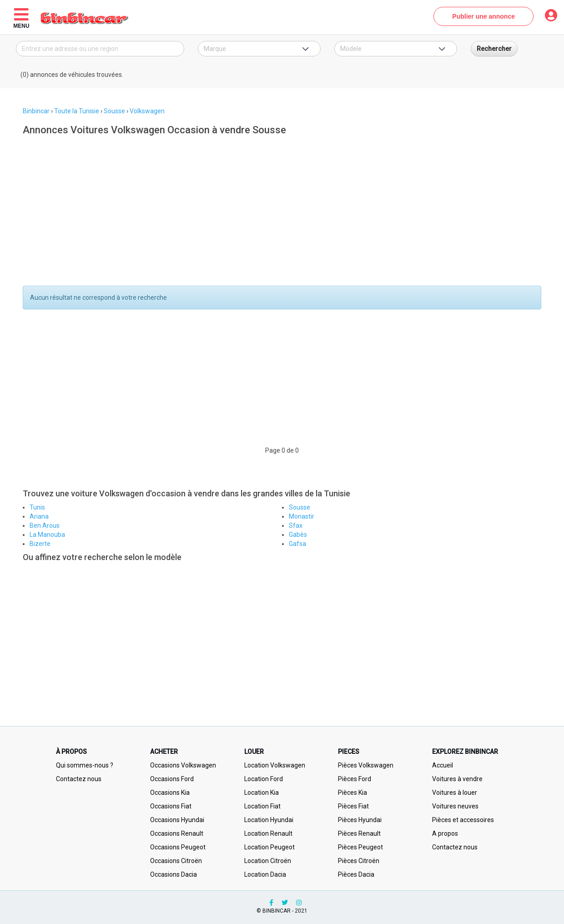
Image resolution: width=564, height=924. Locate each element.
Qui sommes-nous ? (85, 765)
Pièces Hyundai (360, 820)
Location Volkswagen (275, 765)
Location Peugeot (269, 847)
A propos (445, 833)
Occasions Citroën (176, 861)
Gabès (298, 535)
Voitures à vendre (457, 779)
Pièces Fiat (353, 806)
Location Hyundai (269, 820)
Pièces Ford (355, 779)
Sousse (300, 507)
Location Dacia (265, 874)
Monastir (302, 516)
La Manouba (47, 535)
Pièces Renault (359, 833)
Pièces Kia (352, 793)
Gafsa (297, 544)
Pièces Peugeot (360, 847)
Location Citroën (268, 861)
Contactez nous (79, 779)
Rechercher (494, 49)
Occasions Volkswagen (183, 765)
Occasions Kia (170, 793)
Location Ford (264, 779)
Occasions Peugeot (178, 847)
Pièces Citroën (359, 861)
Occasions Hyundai (177, 820)
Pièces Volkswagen (366, 765)
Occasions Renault (177, 833)
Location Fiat (262, 806)
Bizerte (40, 544)
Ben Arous (45, 525)
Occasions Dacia (174, 874)
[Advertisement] (279, 213)
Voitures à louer (455, 793)
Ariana (39, 516)
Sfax (296, 525)
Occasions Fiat (171, 806)
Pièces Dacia (356, 874)
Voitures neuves (455, 806)
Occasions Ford (172, 779)
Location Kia (262, 793)
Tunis (37, 507)
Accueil (443, 765)
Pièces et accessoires (463, 820)
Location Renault (268, 833)
